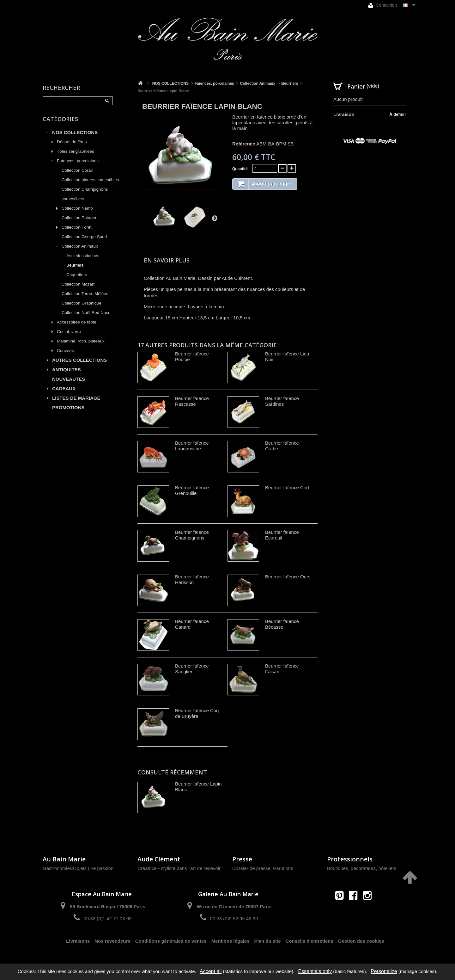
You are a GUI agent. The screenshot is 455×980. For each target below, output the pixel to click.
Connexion (382, 5)
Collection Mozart (78, 284)
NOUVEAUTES (69, 379)
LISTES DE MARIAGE (76, 398)
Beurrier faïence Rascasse (192, 401)
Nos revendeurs (112, 941)
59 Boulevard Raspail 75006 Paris (107, 906)
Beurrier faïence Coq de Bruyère (197, 713)
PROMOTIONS (68, 407)
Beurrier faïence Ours (288, 577)
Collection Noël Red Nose (86, 313)
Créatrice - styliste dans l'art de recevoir (179, 868)
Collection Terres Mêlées (85, 294)
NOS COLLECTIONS (75, 132)
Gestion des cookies (361, 941)
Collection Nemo (77, 208)
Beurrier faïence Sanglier (192, 669)
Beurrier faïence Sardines (282, 401)
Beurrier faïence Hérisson (192, 579)
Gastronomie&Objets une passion (78, 868)
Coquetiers (77, 275)
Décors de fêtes (72, 142)
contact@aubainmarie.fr (355, 909)
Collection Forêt (77, 227)
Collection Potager (79, 218)
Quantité (240, 169)
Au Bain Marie (64, 859)
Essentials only (315, 971)
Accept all (211, 971)
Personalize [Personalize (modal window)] (384, 971)
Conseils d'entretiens (309, 941)
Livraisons (78, 941)
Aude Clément (159, 859)
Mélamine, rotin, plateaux (81, 341)
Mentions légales (231, 941)
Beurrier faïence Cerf (287, 487)
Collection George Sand (84, 237)
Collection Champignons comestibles (85, 194)
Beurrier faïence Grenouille (192, 490)
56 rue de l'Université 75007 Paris (234, 906)
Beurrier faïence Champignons (192, 535)
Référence (244, 144)
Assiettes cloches (83, 256)
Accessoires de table (77, 322)
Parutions (283, 868)
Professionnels (350, 859)
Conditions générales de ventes (171, 941)
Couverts (65, 351)
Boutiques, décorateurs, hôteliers (362, 868)
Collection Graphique (82, 303)
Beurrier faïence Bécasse (282, 624)
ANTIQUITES (67, 370)
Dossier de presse (251, 868)
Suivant (215, 218)
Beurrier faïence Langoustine (192, 446)
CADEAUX (64, 388)
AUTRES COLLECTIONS (79, 360)
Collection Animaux (80, 246)
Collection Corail (77, 170)
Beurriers (75, 265)
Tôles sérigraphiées (76, 151)
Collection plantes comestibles (90, 180)
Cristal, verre (69, 332)
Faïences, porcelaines (78, 161)
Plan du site (268, 941)
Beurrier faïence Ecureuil (282, 535)
